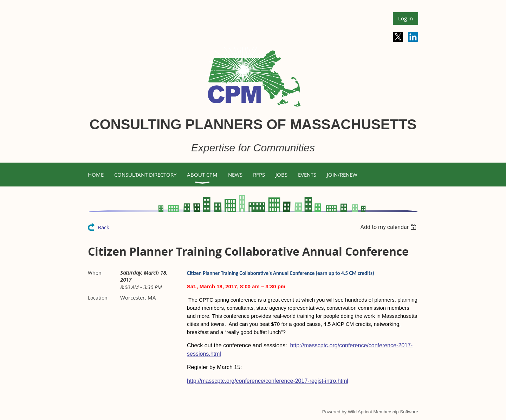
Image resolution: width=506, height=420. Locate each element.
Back (103, 227)
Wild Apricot (360, 412)
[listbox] (389, 227)
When (95, 273)
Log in (406, 18)
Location (98, 298)
